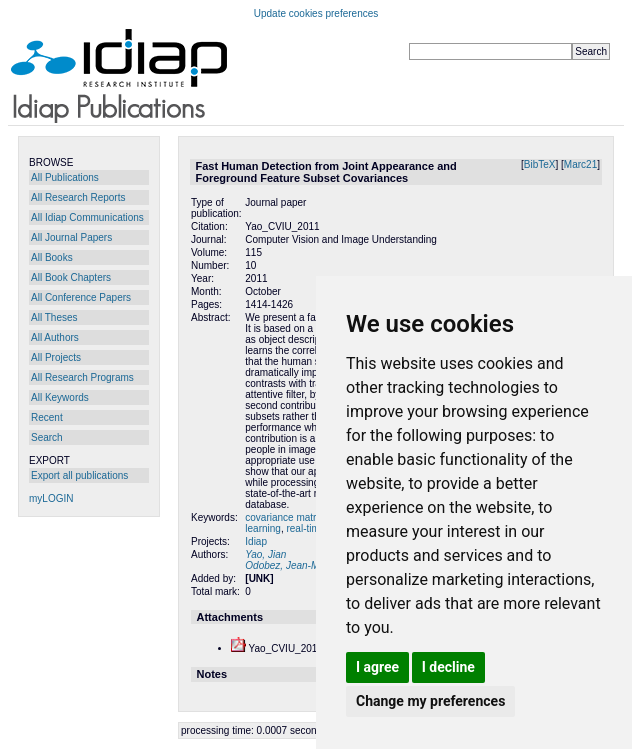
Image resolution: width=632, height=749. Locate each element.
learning (263, 528)
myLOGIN (51, 498)
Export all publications (79, 475)
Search (47, 437)
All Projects (56, 357)
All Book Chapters (71, 277)
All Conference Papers (81, 297)
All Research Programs (82, 377)
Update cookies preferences (316, 13)
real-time (305, 528)
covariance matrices (291, 517)
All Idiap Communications (87, 217)
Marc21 (580, 164)
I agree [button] (377, 667)
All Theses (54, 317)
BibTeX (540, 164)
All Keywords (60, 397)
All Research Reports (78, 197)
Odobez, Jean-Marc (289, 565)
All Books (52, 257)
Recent (47, 417)
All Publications (65, 177)
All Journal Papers (71, 237)
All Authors (55, 337)
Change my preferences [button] (430, 701)
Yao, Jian (265, 554)
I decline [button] (448, 667)
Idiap (256, 541)
